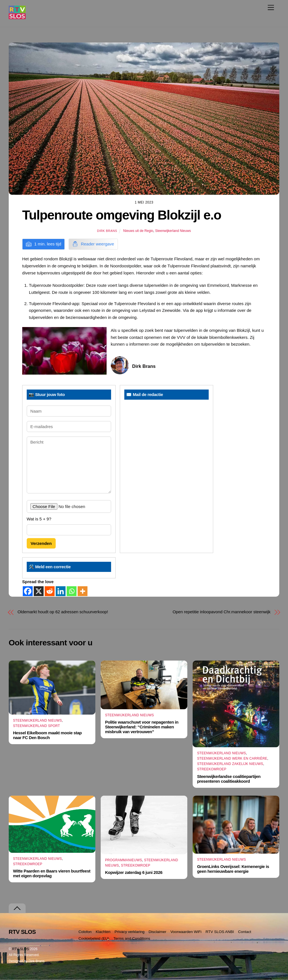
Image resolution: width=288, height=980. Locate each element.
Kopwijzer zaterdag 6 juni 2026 (134, 872)
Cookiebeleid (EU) (94, 938)
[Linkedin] (61, 591)
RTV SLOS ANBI (220, 932)
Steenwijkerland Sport (36, 726)
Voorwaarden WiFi (186, 932)
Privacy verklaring (130, 932)
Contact (245, 932)
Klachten (103, 932)
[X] (39, 591)
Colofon (85, 932)
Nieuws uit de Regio (138, 231)
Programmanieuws (123, 860)
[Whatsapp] (72, 591)
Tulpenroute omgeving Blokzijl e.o (122, 215)
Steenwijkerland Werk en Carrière (232, 759)
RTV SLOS (21, 949)
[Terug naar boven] (17, 908)
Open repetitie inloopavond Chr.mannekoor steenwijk (222, 612)
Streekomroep (212, 769)
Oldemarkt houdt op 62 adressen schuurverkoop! (63, 612)
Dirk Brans (107, 231)
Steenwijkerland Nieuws (173, 231)
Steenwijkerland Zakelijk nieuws (230, 764)
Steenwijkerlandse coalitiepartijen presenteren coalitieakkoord (229, 779)
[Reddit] (50, 591)
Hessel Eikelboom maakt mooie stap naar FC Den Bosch (47, 735)
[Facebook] (28, 591)
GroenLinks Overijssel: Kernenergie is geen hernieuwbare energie (233, 869)
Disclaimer (157, 932)
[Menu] (271, 7)
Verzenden (41, 543)
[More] (83, 591)
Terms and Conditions (132, 938)
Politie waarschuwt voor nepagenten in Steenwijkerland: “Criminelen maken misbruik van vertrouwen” (142, 727)
